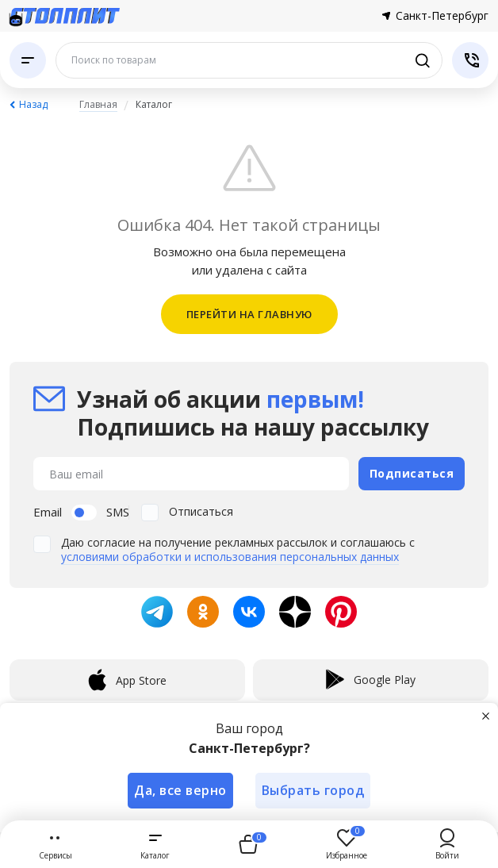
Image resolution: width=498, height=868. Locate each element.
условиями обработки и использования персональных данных (230, 557)
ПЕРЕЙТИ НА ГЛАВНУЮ (249, 314)
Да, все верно (180, 790)
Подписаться (412, 473)
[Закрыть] (485, 716)
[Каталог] (28, 60)
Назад (33, 104)
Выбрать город (313, 790)
